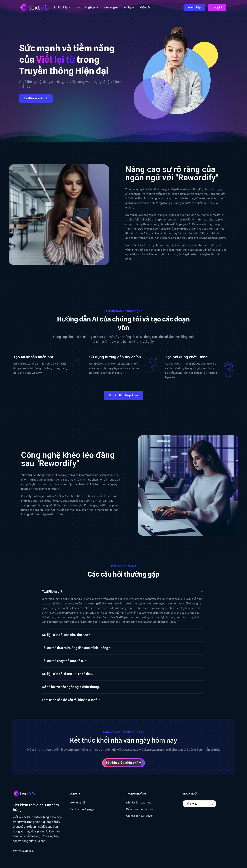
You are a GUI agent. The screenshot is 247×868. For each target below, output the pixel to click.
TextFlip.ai (28, 851)
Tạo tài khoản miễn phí (33, 357)
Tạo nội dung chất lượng (186, 357)
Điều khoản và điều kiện (141, 809)
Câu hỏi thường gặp (82, 809)
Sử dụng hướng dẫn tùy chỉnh (115, 357)
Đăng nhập (194, 8)
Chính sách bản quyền (140, 816)
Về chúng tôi (77, 803)
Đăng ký (217, 8)
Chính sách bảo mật (139, 803)
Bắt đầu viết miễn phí (36, 98)
